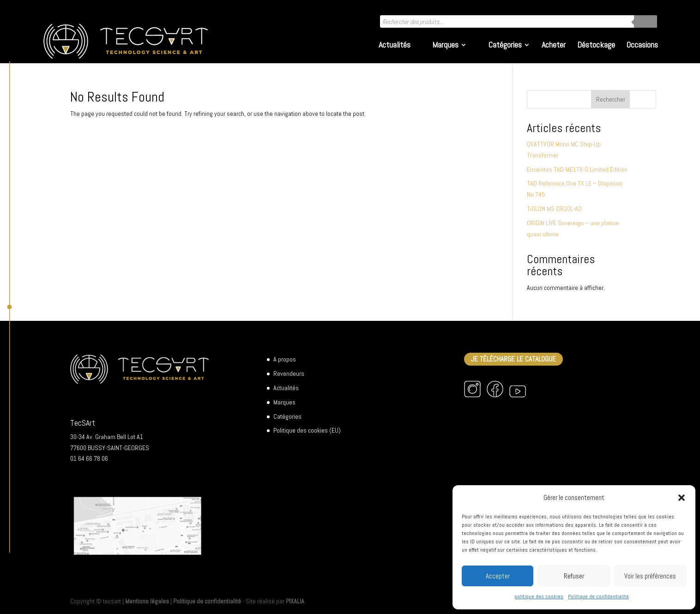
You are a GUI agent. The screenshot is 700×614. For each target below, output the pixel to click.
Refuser (574, 576)
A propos (285, 359)
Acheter (554, 46)
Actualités (395, 46)
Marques (445, 46)
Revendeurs (289, 373)
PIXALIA (295, 601)
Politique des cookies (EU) (307, 430)
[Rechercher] (646, 21)
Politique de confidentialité (598, 596)
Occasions (642, 46)
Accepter (498, 576)
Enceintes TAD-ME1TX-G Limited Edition (577, 169)
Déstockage (596, 46)
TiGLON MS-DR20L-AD (554, 209)
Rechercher (611, 99)
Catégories (505, 46)
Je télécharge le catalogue (513, 359)
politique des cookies (539, 596)
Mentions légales (147, 601)
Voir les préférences (650, 576)
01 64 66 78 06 (89, 458)
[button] (682, 498)
